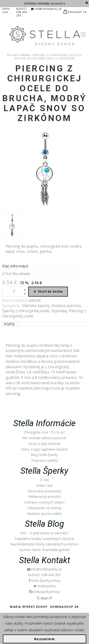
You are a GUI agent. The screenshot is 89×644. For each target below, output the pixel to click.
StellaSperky (44, 586)
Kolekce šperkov (66, 306)
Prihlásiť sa (77, 12)
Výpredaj (59, 311)
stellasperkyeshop (44, 592)
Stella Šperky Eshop (44, 580)
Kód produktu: (15, 300)
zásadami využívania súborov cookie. (57, 630)
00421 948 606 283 (22, 12)
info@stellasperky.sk (46, 9)
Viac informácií (15, 266)
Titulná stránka (18, 55)
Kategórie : (12, 306)
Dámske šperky (36, 306)
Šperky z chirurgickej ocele (26, 311)
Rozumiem (44, 639)
